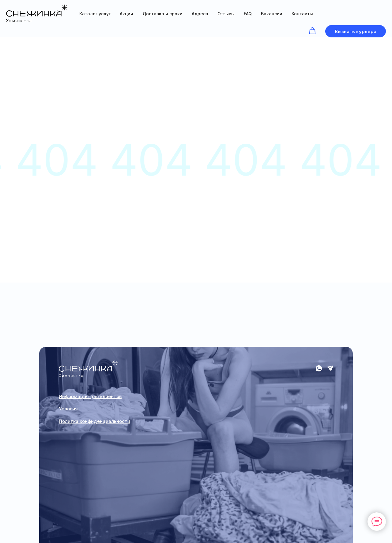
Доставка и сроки (162, 14)
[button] (312, 31)
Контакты (302, 14)
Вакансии (272, 14)
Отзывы (226, 14)
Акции (126, 14)
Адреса (200, 14)
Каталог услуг (95, 14)
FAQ (248, 14)
